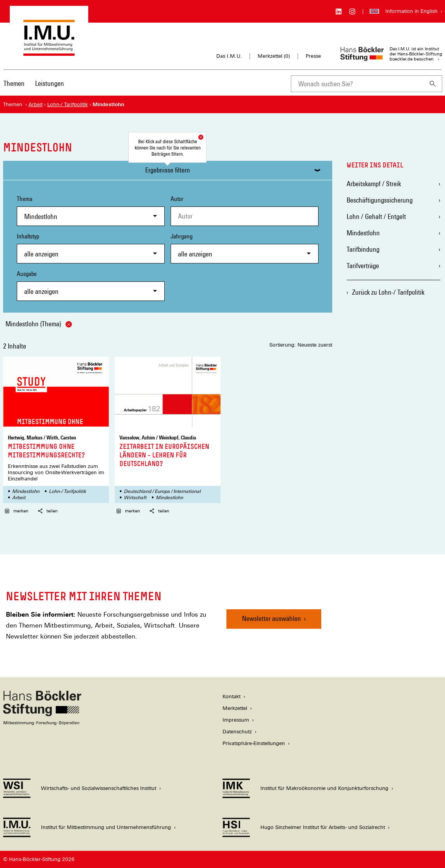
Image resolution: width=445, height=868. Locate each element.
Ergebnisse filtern (168, 170)
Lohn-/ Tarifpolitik (68, 491)
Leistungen (50, 83)
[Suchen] (433, 84)
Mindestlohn (26, 491)
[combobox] (357, 84)
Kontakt (231, 696)
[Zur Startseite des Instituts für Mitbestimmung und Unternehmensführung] (49, 52)
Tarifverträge (363, 266)
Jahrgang (245, 248)
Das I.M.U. (229, 56)
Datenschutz (237, 732)
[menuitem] (14, 89)
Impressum (236, 720)
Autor (177, 199)
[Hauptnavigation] (34, 84)
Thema (91, 211)
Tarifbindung (363, 249)
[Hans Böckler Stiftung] (42, 723)
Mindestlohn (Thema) (39, 324)
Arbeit (19, 498)
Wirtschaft (135, 498)
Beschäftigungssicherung (380, 200)
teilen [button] (48, 511)
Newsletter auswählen (271, 618)
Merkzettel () (274, 56)
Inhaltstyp (91, 248)
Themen (14, 83)
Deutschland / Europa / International (162, 491)
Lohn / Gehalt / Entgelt (376, 216)
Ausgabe (91, 285)
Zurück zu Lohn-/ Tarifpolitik (388, 292)
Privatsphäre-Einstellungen (254, 743)
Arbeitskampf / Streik (374, 184)
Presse (313, 56)
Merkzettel (235, 708)
